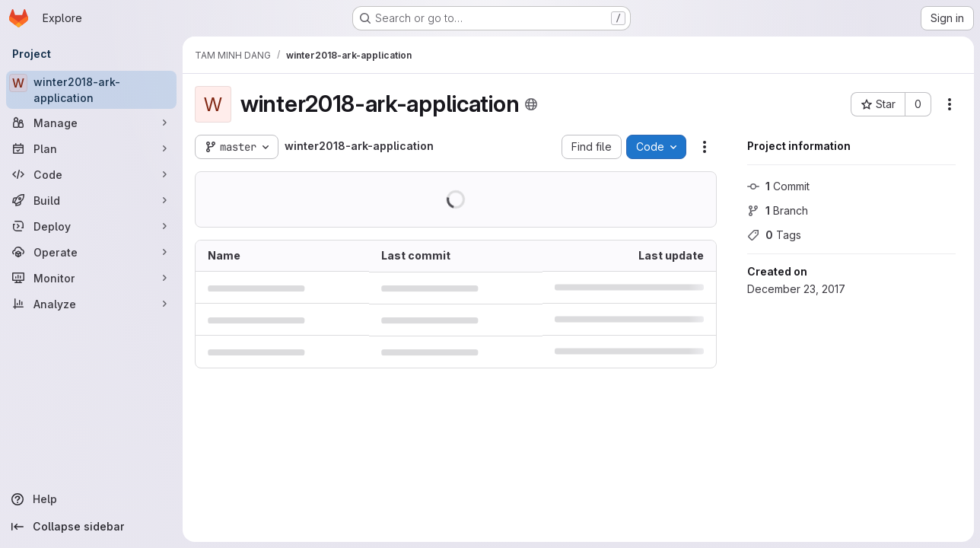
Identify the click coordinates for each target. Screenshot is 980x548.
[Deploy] (91, 226)
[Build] (91, 200)
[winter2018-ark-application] (91, 90)
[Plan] (91, 148)
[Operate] (91, 252)
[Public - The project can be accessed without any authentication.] (531, 104)
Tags (774, 235)
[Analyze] (91, 304)
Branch (778, 210)
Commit (778, 186)
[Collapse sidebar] (91, 527)
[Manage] (91, 123)
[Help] (91, 499)
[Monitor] (91, 278)
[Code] (91, 174)
